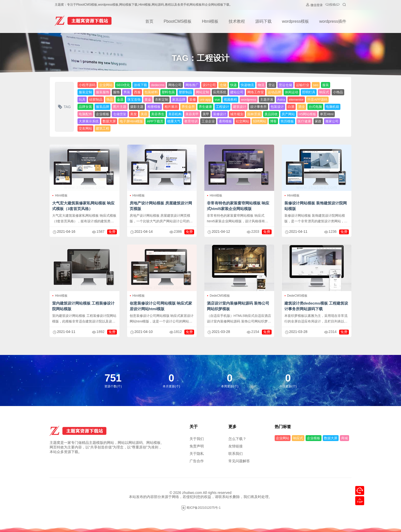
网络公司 (175, 85)
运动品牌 (274, 92)
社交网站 (242, 121)
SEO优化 (123, 85)
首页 (149, 21)
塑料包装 (168, 92)
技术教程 (237, 21)
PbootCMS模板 (178, 21)
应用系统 (220, 92)
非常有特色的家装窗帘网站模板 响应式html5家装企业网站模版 (238, 206)
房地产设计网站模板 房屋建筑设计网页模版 (161, 206)
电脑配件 (85, 114)
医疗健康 (304, 121)
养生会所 (188, 107)
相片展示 (171, 107)
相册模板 (154, 107)
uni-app (205, 100)
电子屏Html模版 (131, 121)
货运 (272, 85)
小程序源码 (87, 85)
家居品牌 (179, 100)
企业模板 (103, 114)
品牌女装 (85, 107)
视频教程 (230, 100)
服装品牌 (103, 107)
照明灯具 (309, 92)
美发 (133, 114)
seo (316, 85)
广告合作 (197, 461)
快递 (233, 85)
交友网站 (85, 128)
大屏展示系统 (89, 121)
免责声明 (197, 446)
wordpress (249, 100)
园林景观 (254, 114)
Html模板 (210, 21)
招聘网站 (260, 121)
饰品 (110, 100)
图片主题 (120, 107)
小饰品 (338, 92)
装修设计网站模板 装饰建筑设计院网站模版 (316, 206)
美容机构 (175, 114)
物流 (261, 85)
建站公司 (237, 92)
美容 (144, 114)
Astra (281, 100)
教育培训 (191, 121)
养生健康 (205, 107)
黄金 (148, 100)
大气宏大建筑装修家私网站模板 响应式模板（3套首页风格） (83, 206)
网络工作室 (256, 92)
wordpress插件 (333, 21)
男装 (127, 92)
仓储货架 (120, 114)
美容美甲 (192, 114)
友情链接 (236, 446)
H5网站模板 (308, 114)
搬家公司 (332, 121)
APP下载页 (155, 121)
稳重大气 (174, 121)
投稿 (332, 5)
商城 (344, 438)
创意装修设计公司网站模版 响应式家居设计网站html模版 (161, 306)
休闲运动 (292, 92)
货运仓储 (285, 85)
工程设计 (222, 107)
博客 (273, 121)
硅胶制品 (96, 100)
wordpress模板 (295, 21)
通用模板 (225, 121)
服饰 (116, 92)
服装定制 (85, 92)
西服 (137, 92)
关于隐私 (197, 454)
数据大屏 (109, 121)
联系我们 (236, 454)
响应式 (324, 92)
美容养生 (158, 114)
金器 (120, 100)
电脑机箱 (332, 107)
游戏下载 (140, 85)
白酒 (291, 107)
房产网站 (288, 114)
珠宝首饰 (134, 100)
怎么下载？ (237, 439)
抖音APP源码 (317, 100)
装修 (193, 100)
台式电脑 (315, 107)
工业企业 (208, 121)
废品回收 (271, 114)
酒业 (302, 107)
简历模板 (287, 121)
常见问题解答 (239, 461)
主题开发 (267, 100)
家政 (318, 121)
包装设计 (277, 107)
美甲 (206, 114)
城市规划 (237, 114)
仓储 (223, 85)
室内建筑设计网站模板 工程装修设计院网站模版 (83, 306)
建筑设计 (240, 107)
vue (217, 100)
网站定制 (203, 92)
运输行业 (303, 85)
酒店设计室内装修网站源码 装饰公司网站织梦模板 (238, 306)
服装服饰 (103, 92)
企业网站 (106, 85)
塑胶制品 (185, 92)
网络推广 (192, 85)
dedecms (158, 85)
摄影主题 (137, 107)
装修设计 (220, 114)
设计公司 (209, 85)
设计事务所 (258, 107)
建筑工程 (103, 128)
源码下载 (263, 21)
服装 (326, 85)
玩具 (82, 100)
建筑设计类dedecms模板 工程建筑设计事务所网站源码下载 (316, 306)
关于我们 (197, 439)
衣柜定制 (162, 100)
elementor (296, 100)
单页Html (327, 114)
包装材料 (151, 92)
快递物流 (247, 85)
